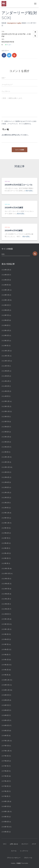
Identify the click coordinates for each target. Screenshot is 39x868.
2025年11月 (5, 295)
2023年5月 (5, 432)
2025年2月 (5, 341)
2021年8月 (5, 533)
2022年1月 (5, 508)
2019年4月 (5, 660)
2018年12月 (5, 680)
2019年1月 (5, 675)
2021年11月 (5, 518)
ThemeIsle (25, 863)
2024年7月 (5, 366)
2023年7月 (5, 422)
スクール (7, 181)
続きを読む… (30, 191)
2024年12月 (6, 351)
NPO (5, 844)
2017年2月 (5, 791)
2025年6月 (5, 320)
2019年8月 (5, 639)
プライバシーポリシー (14, 858)
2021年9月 (5, 528)
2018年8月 (5, 700)
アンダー (8, 45)
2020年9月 (5, 579)
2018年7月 (5, 705)
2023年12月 (5, 401)
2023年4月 (5, 437)
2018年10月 (6, 690)
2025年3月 (5, 335)
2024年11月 (5, 356)
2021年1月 (5, 563)
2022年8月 (5, 477)
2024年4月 (5, 381)
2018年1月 (5, 736)
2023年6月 (5, 427)
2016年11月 (5, 806)
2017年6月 (5, 771)
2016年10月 (5, 812)
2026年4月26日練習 (14, 208)
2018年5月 (5, 715)
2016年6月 (5, 832)
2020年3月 (5, 604)
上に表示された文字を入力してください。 (15, 135)
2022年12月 (5, 457)
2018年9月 (5, 695)
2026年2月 (5, 280)
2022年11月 (5, 462)
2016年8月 (5, 822)
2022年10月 (6, 467)
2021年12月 (5, 513)
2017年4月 (5, 781)
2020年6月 (5, 594)
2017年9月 (5, 756)
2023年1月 (5, 452)
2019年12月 (5, 619)
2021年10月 (5, 523)
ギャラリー (25, 844)
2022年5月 (5, 487)
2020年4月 (5, 599)
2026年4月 (5, 270)
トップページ (24, 851)
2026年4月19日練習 (14, 231)
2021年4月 (5, 553)
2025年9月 (5, 305)
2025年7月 (5, 315)
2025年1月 (5, 346)
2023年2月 (5, 447)
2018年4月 (5, 720)
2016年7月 (5, 827)
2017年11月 (5, 746)
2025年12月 (5, 290)
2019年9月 (5, 634)
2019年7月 (5, 644)
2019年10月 (5, 629)
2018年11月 (5, 685)
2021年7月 (5, 538)
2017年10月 (5, 751)
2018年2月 (5, 731)
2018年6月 (5, 710)
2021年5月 (5, 548)
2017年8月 (5, 761)
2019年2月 (5, 670)
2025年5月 (5, 325)
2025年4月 (5, 330)
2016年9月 (5, 817)
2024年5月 (5, 376)
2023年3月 (5, 442)
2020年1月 (5, 614)
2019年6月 (5, 649)
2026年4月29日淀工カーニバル (19, 185)
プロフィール (28, 858)
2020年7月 (5, 589)
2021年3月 (5, 558)
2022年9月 (5, 472)
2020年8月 (5, 584)
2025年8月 (5, 310)
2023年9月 (5, 417)
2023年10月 (6, 411)
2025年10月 (6, 300)
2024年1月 (5, 396)
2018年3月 (5, 725)
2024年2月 (5, 391)
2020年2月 (5, 609)
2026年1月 (5, 285)
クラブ (34, 844)
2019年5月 (5, 655)
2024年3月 (5, 386)
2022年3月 (5, 498)
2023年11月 (5, 406)
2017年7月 (5, 766)
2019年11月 (5, 624)
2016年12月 (5, 801)
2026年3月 (5, 275)
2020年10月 (6, 573)
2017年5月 (5, 776)
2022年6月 (5, 482)
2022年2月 (5, 503)
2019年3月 (5, 665)
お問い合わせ (14, 844)
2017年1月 (5, 796)
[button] (35, 36)
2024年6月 (5, 371)
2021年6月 (5, 543)
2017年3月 (5, 786)
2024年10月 (6, 361)
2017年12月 (5, 741)
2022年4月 (5, 493)
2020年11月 (5, 568)
